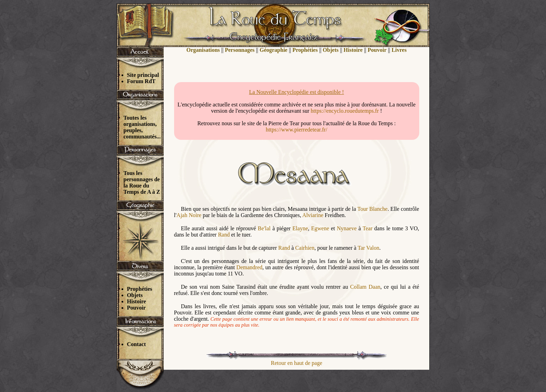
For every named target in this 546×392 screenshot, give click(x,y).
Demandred (249, 267)
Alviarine (313, 215)
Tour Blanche (372, 209)
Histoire (137, 301)
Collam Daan (365, 287)
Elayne (300, 228)
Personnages (240, 50)
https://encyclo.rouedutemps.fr (345, 111)
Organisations (203, 50)
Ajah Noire (189, 215)
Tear (367, 228)
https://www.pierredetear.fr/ (297, 130)
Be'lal (264, 228)
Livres (399, 50)
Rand (224, 235)
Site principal (143, 75)
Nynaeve (347, 228)
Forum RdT (141, 81)
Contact (136, 344)
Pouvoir (136, 308)
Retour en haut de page (297, 363)
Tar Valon (368, 248)
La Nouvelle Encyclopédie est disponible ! (296, 92)
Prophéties (140, 289)
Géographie (273, 50)
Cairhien (305, 248)
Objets (135, 295)
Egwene (320, 228)
